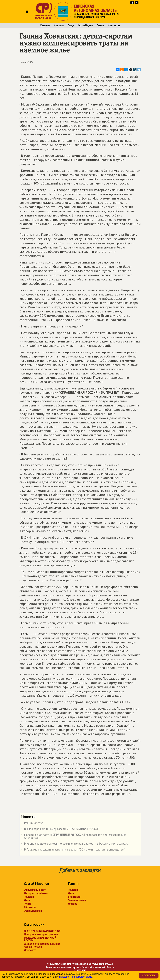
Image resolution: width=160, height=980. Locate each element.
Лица (71, 25)
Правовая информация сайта (76, 977)
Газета (100, 25)
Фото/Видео (85, 25)
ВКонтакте (30, 907)
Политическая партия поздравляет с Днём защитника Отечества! (74, 836)
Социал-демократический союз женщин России (42, 945)
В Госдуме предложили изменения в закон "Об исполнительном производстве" (73, 850)
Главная (45, 25)
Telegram (29, 897)
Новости (59, 25)
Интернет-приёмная (36, 893)
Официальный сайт (35, 890)
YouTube (73, 904)
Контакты (114, 25)
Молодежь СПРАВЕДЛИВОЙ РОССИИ (40, 939)
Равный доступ (32, 824)
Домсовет (30, 950)
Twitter (28, 904)
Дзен (27, 900)
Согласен (149, 976)
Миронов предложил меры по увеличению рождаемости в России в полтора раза (75, 844)
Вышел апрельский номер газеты (60, 829)
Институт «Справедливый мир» (42, 931)
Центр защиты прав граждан (41, 934)
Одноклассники (33, 911)
